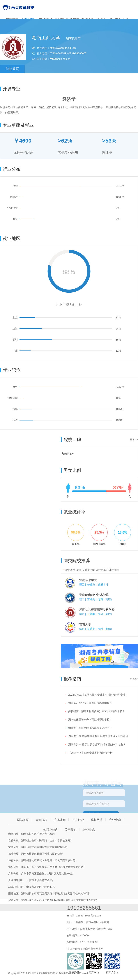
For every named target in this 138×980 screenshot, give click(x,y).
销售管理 (13, 398)
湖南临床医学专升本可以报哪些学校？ (90, 720)
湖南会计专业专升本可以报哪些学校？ (90, 703)
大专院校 (41, 820)
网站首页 (23, 820)
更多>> (134, 440)
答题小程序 (51, 830)
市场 (15, 409)
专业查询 (115, 820)
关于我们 (70, 830)
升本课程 (60, 820)
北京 (15, 318)
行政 (15, 420)
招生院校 (78, 820)
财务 (15, 387)
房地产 (14, 197)
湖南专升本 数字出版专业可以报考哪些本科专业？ (97, 744)
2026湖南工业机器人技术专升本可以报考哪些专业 (97, 695)
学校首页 (12, 69)
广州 (15, 351)
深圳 (15, 340)
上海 (15, 329)
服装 (15, 219)
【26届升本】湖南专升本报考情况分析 (90, 753)
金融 (15, 186)
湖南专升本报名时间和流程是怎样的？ (90, 728)
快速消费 (13, 208)
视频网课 (97, 820)
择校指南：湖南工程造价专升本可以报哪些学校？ (97, 711)
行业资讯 (89, 830)
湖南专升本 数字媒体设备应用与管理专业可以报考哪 (98, 736)
